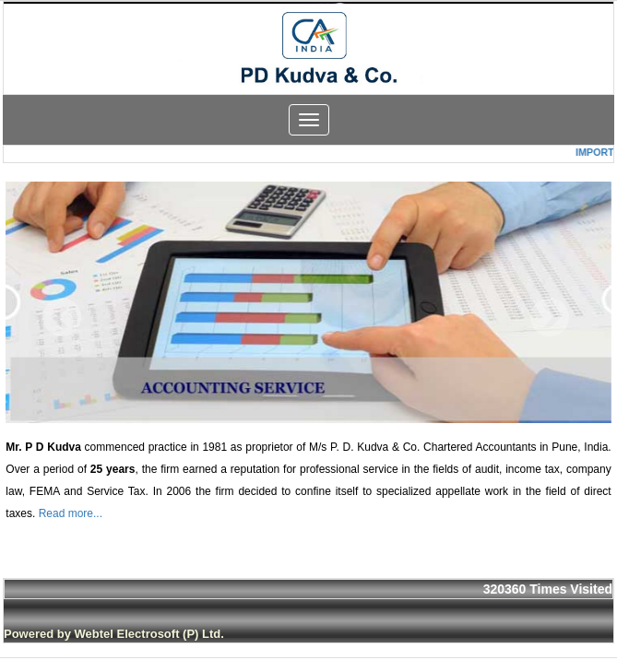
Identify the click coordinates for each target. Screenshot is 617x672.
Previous (62, 318)
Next (549, 318)
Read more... (71, 513)
